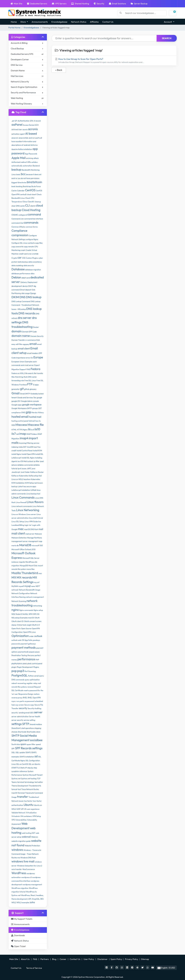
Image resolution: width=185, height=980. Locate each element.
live (40, 522)
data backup (23, 262)
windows (17, 850)
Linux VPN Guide (31, 522)
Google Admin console (30, 401)
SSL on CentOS (22, 764)
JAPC (29, 469)
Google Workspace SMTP (22, 408)
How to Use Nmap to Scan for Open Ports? (114, 61)
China (25, 202)
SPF (13, 749)
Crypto (14, 258)
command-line (17, 223)
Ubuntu (28, 805)
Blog (54, 959)
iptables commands (25, 465)
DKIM (15, 297)
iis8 (18, 434)
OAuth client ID (18, 621)
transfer (23, 797)
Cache (14, 191)
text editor (39, 782)
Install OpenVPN (28, 454)
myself (21, 586)
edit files (19, 344)
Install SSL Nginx (28, 458)
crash (23, 250)
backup (16, 169)
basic (18, 174)
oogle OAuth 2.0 (33, 625)
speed (38, 744)
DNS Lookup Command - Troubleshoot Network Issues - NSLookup (26, 305)
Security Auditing (34, 708)
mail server (30, 534)
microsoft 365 (37, 545)
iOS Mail (24, 461)
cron (30, 254)
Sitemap (145, 959)
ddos (32, 274)
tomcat (14, 789)
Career (63, 959)
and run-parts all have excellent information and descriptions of (27, 141)
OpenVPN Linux (29, 632)
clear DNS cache (18, 206)
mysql (27, 586)
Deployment (32, 282)
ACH (37, 125)
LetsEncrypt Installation (21, 490)
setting (32, 720)
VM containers (26, 816)
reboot (14, 683)
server (38, 712)
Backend (36, 166)
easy (13, 344)
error (28, 358)
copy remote (29, 247)
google (39, 398)
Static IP (24, 768)
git (22, 389)
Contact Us (108, 22)
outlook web (16, 640)
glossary (33, 389)
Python (31, 676)
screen (21, 705)
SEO (32, 713)
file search (29, 373)
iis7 (14, 434)
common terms (32, 227)
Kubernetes (35, 479)
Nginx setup (38, 610)
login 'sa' (28, 525)
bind (30, 182)
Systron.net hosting (29, 779)
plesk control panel (35, 663)
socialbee (36, 740)
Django (33, 293)
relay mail (37, 683)
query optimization (32, 680)
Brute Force (36, 186)
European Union (18, 362)
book (14, 186)
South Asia (16, 744)
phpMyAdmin (17, 663)
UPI (22, 809)
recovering (22, 683)
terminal (21, 782)
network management (35, 597)
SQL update (20, 752)
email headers (33, 353)
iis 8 (33, 430)
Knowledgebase (59, 22)
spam (23, 744)
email (33, 344)
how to (38, 421)
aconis (25, 129)
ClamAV (31, 202)
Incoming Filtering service (29, 443)
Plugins (36, 667)
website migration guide (21, 841)
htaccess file (36, 425)
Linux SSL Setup (18, 522)
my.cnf (37, 582)
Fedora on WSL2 (18, 373)
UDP (18, 809)
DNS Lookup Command (21, 301)
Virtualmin (16, 816)
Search (167, 38)
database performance (21, 274)
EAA (38, 340)
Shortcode (22, 732)
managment (33, 541)
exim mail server (27, 365)
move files (31, 569)
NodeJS (19, 614)
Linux (34, 490)
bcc (23, 174)
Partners (45, 959)
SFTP (26, 724)
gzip (28, 412)
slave (38, 732)
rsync (14, 701)
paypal (31, 652)
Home (14, 22)
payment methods (24, 647)
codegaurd (23, 215)
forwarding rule (18, 380)
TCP (39, 779)
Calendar (21, 191)
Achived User (17, 129)
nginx (15, 610)
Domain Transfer (18, 340)
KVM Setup (30, 483)
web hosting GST (28, 833)
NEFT (38, 586)
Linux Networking (28, 510)
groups (35, 408)
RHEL (25, 698)
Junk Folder (25, 472)
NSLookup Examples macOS (23, 618)
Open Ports (16, 628)
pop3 (21, 671)
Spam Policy (116, 959)
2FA (32, 121)
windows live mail (23, 861)
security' (15, 713)
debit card (26, 278)
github (27, 389)
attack (36, 158)
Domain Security (37, 336)
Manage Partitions (35, 538)
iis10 (37, 429)
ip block (30, 461)
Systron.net (16, 779)
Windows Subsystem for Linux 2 (29, 866)
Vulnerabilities (21, 820)
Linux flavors (35, 502)
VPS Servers (59, 4)
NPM (31, 614)
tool (19, 789)
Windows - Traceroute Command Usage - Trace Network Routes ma (26, 854)
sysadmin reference (19, 771)
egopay (26, 344)
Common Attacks (18, 227)
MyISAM (15, 586)
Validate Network (18, 813)
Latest (20, 486)
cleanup (38, 202)
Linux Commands (23, 497)
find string (19, 377)
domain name (21, 336)
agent (22, 134)
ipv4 (20, 469)
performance (26, 659)
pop (14, 671)
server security (17, 720)
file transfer (38, 373)
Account (168, 22)
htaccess (21, 425)
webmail (26, 837)
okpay (14, 625)
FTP (30, 384)
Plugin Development (25, 667)
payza (37, 652)
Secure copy (29, 705)
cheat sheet (31, 194)
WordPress (19, 873)
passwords (16, 644)
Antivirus (34, 145)
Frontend (23, 385)
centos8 (23, 194)
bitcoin (38, 182)
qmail (37, 676)
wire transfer (17, 869)
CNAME (15, 215)
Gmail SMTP (25, 394)
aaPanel (17, 125)
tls (40, 786)
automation (28, 166)
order (32, 636)
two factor (28, 801)
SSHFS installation (27, 757)
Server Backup (139, 4)
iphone (14, 465)
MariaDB (25, 545)
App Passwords (31, 154)
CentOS (30, 190)
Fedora (35, 369)
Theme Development (20, 786)
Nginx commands (26, 610)
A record (37, 121)
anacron (15, 138)
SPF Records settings (29, 748)
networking (38, 606)
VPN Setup (37, 816)
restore (37, 694)
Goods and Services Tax (27, 398)
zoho (32, 902)
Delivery (24, 282)
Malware (38, 534)
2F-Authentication (22, 121)
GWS (23, 413)
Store (23, 22)
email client (24, 348)
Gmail (16, 393)
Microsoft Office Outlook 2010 (24, 549)
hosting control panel (20, 421)
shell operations (28, 728)
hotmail (32, 421)
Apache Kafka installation (22, 149)
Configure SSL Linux (19, 243)
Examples (29, 362)
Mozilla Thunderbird (25, 573)
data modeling (17, 265)
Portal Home (14, 28)
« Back (59, 70)
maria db (15, 545)
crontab (35, 254)
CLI (27, 205)
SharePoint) (16, 728)
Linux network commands (22, 506)
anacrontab (23, 138)
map (40, 541)
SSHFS (28, 752)
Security (99, 4)
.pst (13, 121)
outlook (38, 636)
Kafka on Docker (37, 472)
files (13, 377)
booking (19, 186)
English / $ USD (166, 968)
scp (17, 705)
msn (40, 573)
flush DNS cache (30, 377)
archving (30, 158)
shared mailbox (36, 724)
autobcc (35, 162)
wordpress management (32, 885)
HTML (14, 430)
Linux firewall (21, 502)
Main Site (16, 4)
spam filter (31, 744)
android (27, 145)
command (34, 214)
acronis (33, 129)
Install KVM (37, 451)
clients (33, 206)
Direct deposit (26, 290)
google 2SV (16, 401)
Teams (14, 782)
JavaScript (16, 472)
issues (24, 469)
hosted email (20, 417)
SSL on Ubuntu (34, 764)
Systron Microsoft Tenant (32, 775)
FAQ (28, 369)
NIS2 (13, 614)
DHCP (31, 286)
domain (17, 331)
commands (31, 222)
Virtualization (31, 813)
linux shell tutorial (36, 518)
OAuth (37, 618)
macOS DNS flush (31, 529)
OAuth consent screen (33, 621)
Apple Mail (19, 158)
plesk (25, 663)
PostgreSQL (20, 675)
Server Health (35, 717)
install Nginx (16, 454)
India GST (23, 447)
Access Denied (29, 125)
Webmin (35, 837)
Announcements (40, 22)
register (30, 683)
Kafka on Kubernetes (20, 476)
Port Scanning (30, 671)
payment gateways (28, 644)
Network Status (79, 22)
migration (15, 566)
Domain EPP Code (29, 332)
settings (17, 724)
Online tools (22, 625)
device (25, 286)
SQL (13, 752)
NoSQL (25, 614)
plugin (14, 667)
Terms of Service (34, 968)
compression (20, 235)
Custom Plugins (32, 258)
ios (19, 461)
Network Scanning (19, 601)
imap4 (24, 438)
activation (16, 134)
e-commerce (31, 340)
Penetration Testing (19, 655)
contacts (31, 243)
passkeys (36, 640)
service (27, 720)
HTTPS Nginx (22, 430)
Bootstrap (27, 186)
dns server (25, 318)
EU (32, 358)
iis (29, 429)
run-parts (20, 701)
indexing (15, 447)
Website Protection (32, 846)
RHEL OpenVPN (34, 698)
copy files (39, 243)
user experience (33, 809)
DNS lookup (34, 297)
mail (41, 529)
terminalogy (29, 782)
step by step (32, 768)
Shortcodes (31, 732)
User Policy (89, 959)
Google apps (17, 405)
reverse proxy (17, 698)
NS (38, 614)
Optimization (20, 636)
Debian (16, 277)
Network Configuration (21, 593)
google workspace (32, 404)
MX (14, 577)
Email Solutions (117, 4)
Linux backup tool (33, 494)
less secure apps (30, 486)
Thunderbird (34, 786)
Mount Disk (33, 566)
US (25, 809)
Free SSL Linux (30, 380)
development (17, 286)
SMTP (16, 736)
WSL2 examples (23, 903)
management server (20, 541)
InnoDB (30, 447)
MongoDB (24, 566)
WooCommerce (29, 869)
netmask (15, 590)
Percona (31, 655)
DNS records (27, 313)
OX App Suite (27, 640)
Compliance (19, 231)
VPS (13, 820)
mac (21, 529)
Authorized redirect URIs (21, 162)
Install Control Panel (25, 451)
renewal (31, 687)
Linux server (31, 514)
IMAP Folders (32, 434)
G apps (36, 385)
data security (29, 265)
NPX (35, 614)
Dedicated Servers (37, 4)
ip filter (37, 461)
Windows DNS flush (28, 858)
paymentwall (23, 652)
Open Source (26, 628)
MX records (24, 577)
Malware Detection (19, 538)
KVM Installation (18, 483)
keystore (27, 479)
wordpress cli (27, 877)
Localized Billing (18, 525)
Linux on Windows (19, 514)
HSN (13, 425)
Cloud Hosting (31, 210)
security (23, 708)
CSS (24, 258)
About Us (25, 959)
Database (18, 269)
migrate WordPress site (28, 562)
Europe (38, 357)
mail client (18, 533)
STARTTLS (16, 768)
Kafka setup (34, 476)
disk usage (25, 293)
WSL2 (14, 903)
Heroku (35, 413)
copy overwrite (18, 247)
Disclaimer (103, 959)
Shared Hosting (80, 4)
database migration (33, 270)
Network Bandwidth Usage (29, 590)
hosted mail (35, 417)
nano (33, 586)
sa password (29, 701)
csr (20, 258)
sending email (24, 713)
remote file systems (19, 687)
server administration (20, 717)
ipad (42, 461)
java (34, 469)
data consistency (35, 262)
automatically (17, 166)
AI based (31, 134)
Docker (36, 327)
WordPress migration (20, 888)
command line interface (34, 219)
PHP (37, 660)
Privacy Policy (132, 959)
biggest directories (19, 182)
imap (23, 434)
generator (16, 389)
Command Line (18, 219)
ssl (36, 756)
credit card (23, 254)
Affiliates (94, 22)
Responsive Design (26, 694)
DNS (23, 297)
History (41, 413)
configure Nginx (32, 239)
